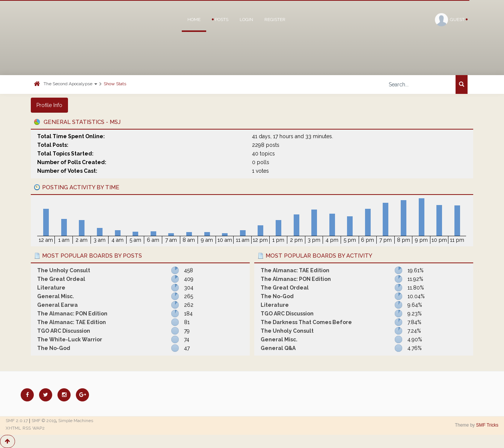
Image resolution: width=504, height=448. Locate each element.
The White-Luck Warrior (70, 339)
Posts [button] (220, 20)
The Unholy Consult (64, 270)
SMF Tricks (487, 425)
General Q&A (278, 348)
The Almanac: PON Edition (72, 314)
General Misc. (56, 296)
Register (275, 20)
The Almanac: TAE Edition (72, 322)
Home (194, 20)
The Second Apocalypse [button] (70, 84)
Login (246, 20)
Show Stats (115, 84)
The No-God (54, 348)
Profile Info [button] (49, 105)
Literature (51, 288)
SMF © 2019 (44, 421)
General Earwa (57, 305)
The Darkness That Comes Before (306, 322)
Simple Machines (76, 421)
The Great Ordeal (61, 279)
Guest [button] (451, 20)
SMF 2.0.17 (17, 421)
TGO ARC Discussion (64, 331)
